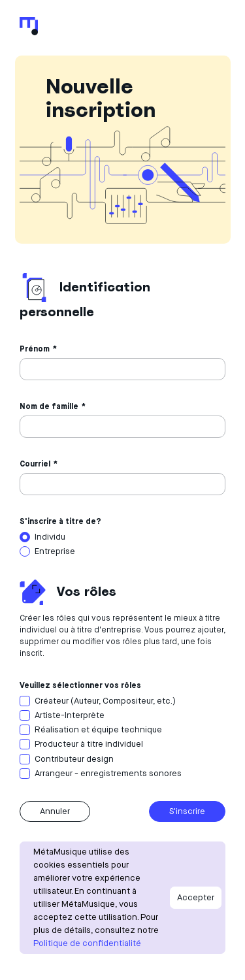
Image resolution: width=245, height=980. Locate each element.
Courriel (35, 464)
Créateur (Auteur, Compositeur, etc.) (105, 701)
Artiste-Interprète (70, 715)
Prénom (35, 349)
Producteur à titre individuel (89, 744)
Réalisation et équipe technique (98, 729)
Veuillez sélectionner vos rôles (80, 685)
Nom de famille (49, 406)
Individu (50, 537)
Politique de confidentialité (87, 943)
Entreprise (55, 551)
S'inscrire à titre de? (60, 521)
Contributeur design (74, 759)
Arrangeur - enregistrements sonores (108, 773)
